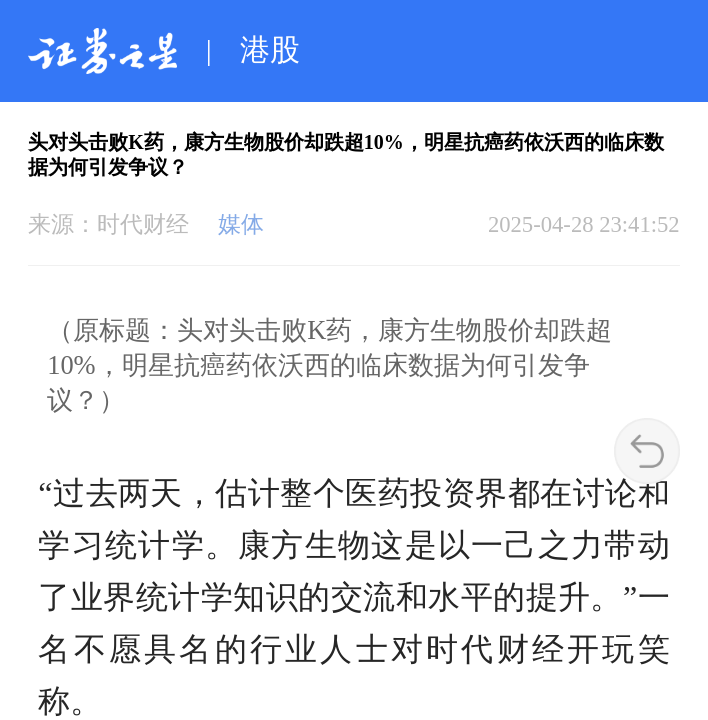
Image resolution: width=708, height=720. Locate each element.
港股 (270, 50)
